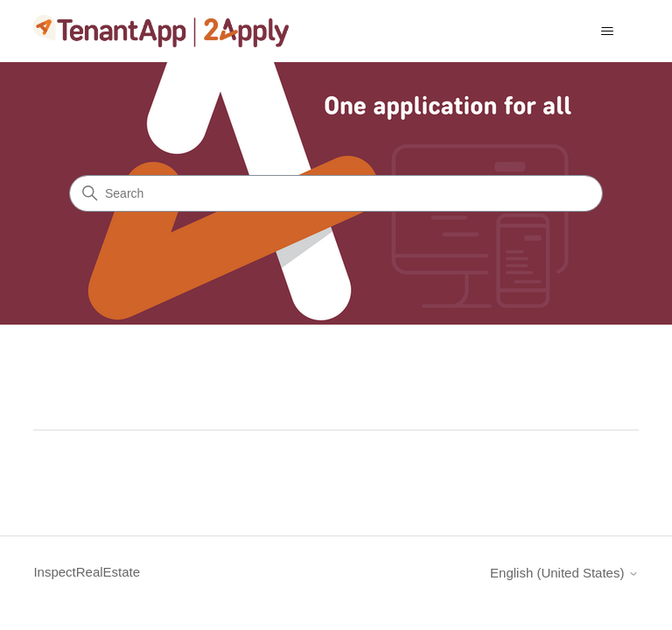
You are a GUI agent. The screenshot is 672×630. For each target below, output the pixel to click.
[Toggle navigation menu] (608, 31)
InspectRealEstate (87, 572)
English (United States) (564, 573)
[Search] (336, 193)
